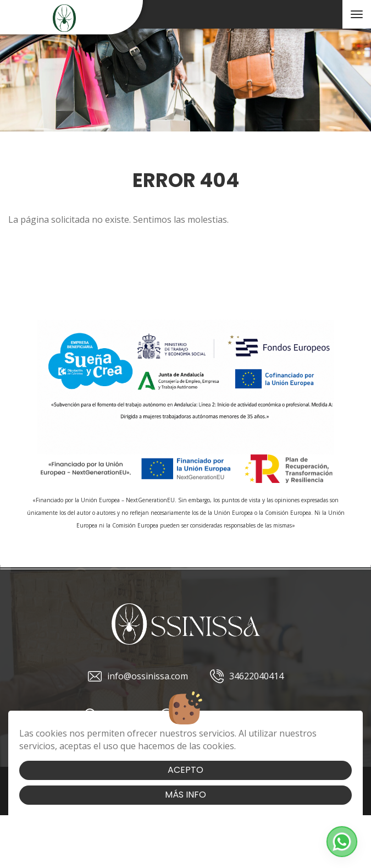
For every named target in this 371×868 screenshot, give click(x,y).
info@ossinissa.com (138, 676)
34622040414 (247, 676)
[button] (342, 842)
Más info (185, 795)
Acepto (185, 770)
